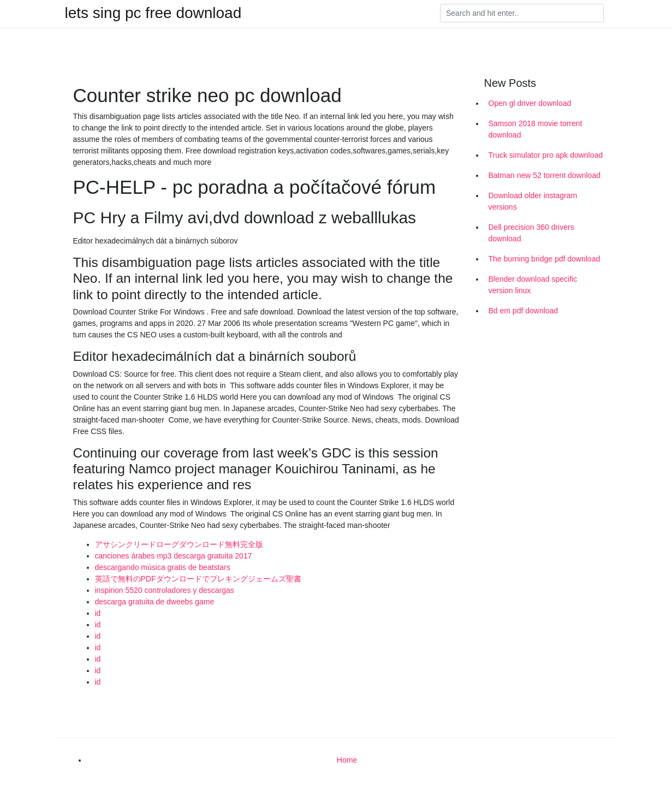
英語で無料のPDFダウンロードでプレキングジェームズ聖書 (198, 579)
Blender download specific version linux (533, 285)
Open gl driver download (530, 103)
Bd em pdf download (524, 311)
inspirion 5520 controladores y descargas (165, 590)
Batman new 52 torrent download (545, 175)
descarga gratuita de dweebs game (155, 602)
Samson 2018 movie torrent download (536, 129)
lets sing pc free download (153, 13)
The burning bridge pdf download (545, 259)
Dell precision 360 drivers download (531, 233)
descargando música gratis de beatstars (163, 567)
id (98, 613)
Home (347, 760)
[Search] (522, 13)
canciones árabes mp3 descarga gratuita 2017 (174, 556)
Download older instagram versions (533, 201)
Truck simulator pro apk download (546, 155)
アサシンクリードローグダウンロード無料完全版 (179, 544)
